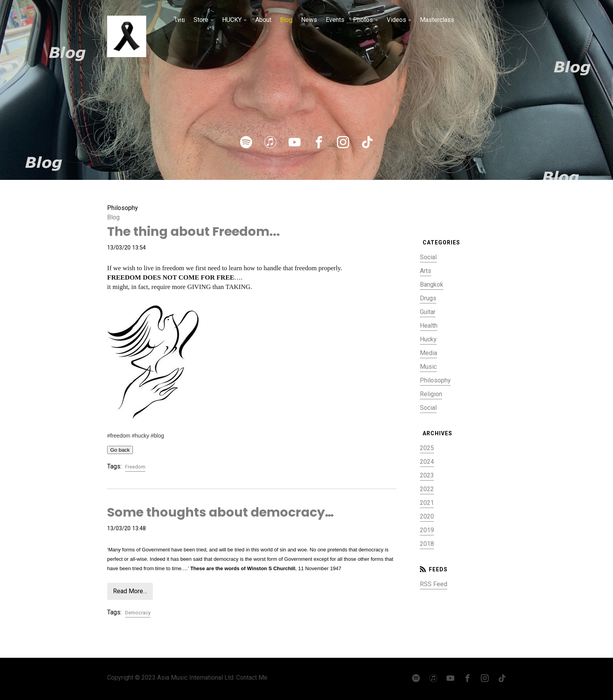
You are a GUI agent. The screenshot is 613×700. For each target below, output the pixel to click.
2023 (427, 475)
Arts (426, 271)
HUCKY (232, 20)
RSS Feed (434, 584)
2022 (427, 489)
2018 (427, 544)
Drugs (428, 298)
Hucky (428, 339)
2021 (427, 503)
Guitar (428, 312)
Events (335, 20)
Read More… (130, 591)
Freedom (135, 467)
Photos (363, 20)
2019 (427, 530)
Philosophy (435, 380)
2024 (427, 462)
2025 (427, 448)
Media (428, 353)
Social (428, 257)
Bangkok (432, 284)
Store (201, 20)
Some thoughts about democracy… (220, 512)
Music (428, 367)
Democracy (138, 613)
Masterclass (437, 20)
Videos (396, 20)
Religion (431, 394)
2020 (427, 516)
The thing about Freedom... (194, 231)
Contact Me (252, 678)
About (263, 20)
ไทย (179, 20)
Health (429, 326)
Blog (286, 20)
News (309, 20)
